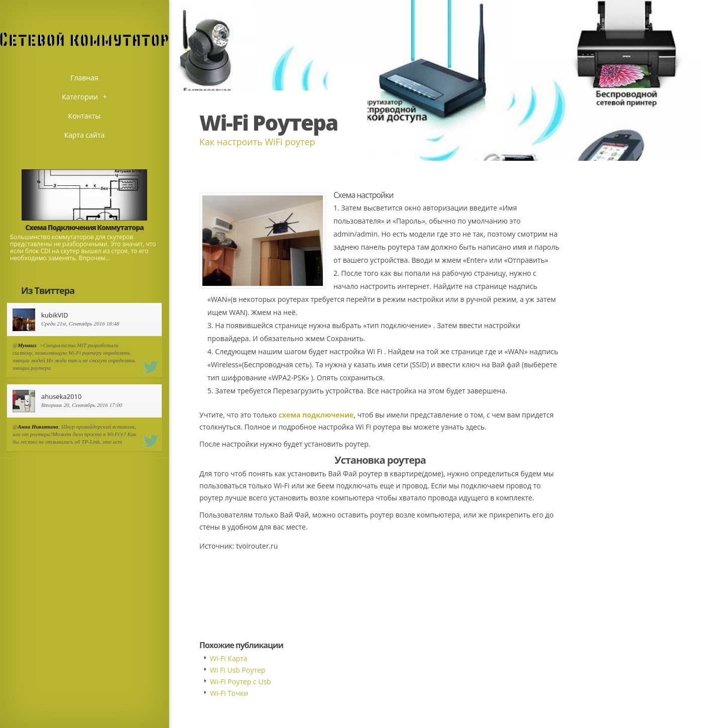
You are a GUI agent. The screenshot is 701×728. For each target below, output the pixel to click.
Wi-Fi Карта (229, 658)
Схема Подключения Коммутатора (84, 227)
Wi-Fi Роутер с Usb (241, 682)
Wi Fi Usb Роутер (238, 670)
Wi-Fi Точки (229, 693)
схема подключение (316, 415)
